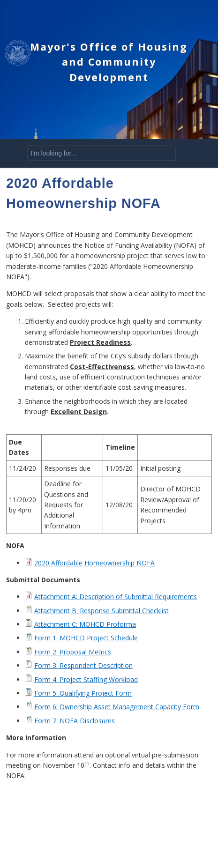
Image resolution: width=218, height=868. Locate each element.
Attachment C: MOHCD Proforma (85, 624)
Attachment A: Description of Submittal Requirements (116, 597)
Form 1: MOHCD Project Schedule (86, 638)
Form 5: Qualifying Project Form (83, 693)
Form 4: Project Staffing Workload (86, 679)
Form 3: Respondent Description (83, 665)
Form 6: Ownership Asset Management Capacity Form (117, 707)
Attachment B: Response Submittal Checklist (101, 611)
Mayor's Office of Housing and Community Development (109, 62)
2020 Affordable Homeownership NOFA (94, 563)
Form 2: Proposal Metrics (73, 652)
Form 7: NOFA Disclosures (75, 721)
